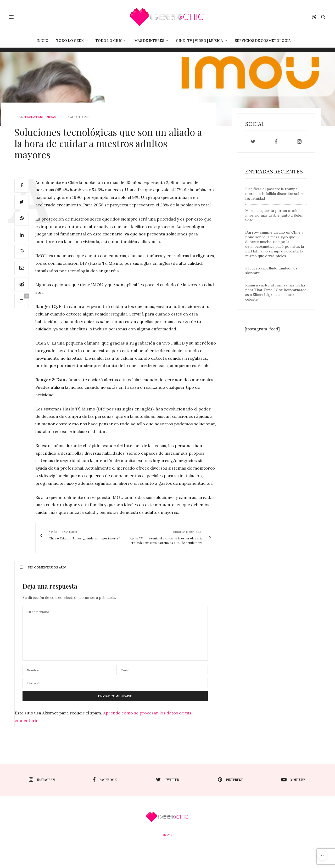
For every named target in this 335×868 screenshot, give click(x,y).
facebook (105, 780)
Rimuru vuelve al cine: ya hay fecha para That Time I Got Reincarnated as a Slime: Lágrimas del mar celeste (276, 292)
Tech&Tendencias (40, 117)
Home (167, 835)
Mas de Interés (149, 41)
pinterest (230, 780)
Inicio (42, 41)
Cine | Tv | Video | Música (199, 41)
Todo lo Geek (70, 41)
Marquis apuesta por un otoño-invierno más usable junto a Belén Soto (274, 215)
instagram (42, 780)
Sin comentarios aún (43, 567)
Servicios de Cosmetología (263, 41)
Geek (19, 117)
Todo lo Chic (109, 41)
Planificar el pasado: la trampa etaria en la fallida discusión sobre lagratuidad (275, 194)
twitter (167, 780)
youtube (293, 780)
